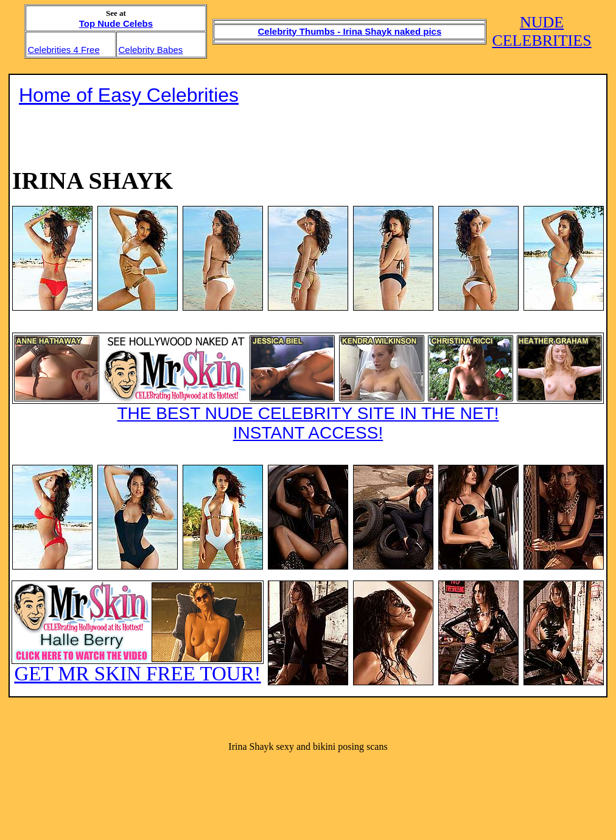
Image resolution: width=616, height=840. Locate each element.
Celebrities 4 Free (63, 50)
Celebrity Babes (150, 50)
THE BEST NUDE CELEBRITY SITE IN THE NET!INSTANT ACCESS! (308, 387)
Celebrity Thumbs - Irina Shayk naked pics (350, 31)
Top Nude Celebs (116, 23)
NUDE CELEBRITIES (541, 31)
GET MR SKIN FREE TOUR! (138, 633)
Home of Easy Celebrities (129, 95)
